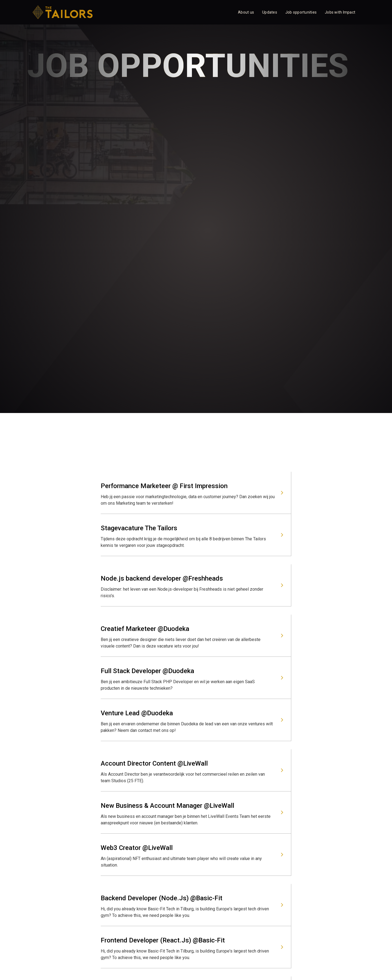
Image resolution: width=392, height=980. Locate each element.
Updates (270, 12)
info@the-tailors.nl (124, 861)
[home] (63, 12)
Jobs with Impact (340, 12)
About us (246, 12)
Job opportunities (301, 12)
